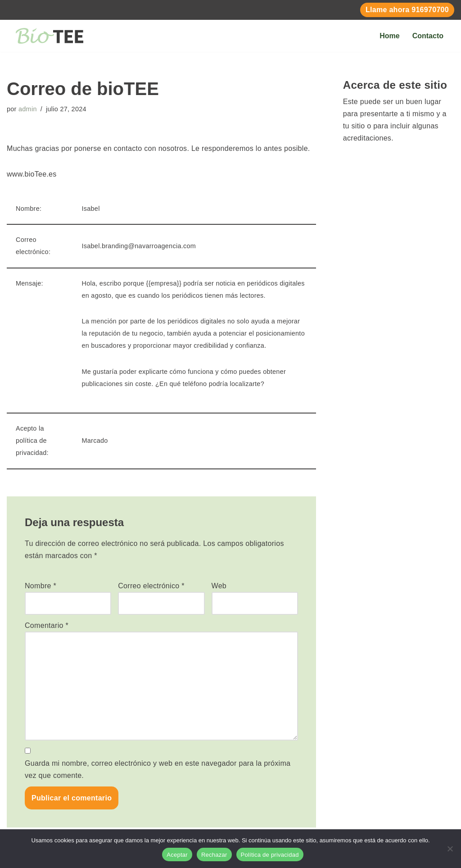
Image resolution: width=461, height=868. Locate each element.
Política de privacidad (270, 855)
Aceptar (177, 855)
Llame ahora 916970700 (407, 10)
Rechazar (214, 855)
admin (28, 109)
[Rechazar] (450, 849)
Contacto (428, 36)
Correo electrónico (151, 586)
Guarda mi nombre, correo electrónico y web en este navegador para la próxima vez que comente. (158, 769)
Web (219, 586)
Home (389, 36)
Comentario (47, 625)
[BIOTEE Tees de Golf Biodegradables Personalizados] (50, 36)
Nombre (41, 586)
